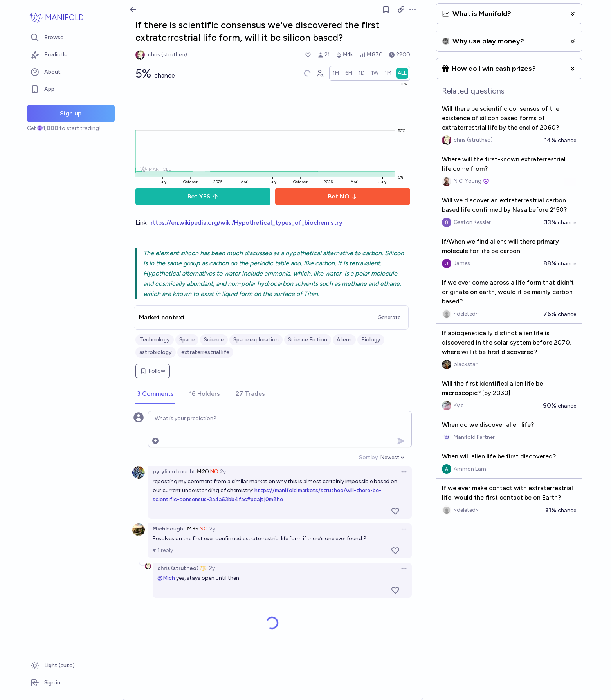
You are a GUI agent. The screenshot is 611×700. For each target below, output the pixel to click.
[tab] (155, 394)
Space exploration (256, 340)
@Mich (166, 578)
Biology (371, 340)
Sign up (71, 113)
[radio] (336, 73)
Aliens (344, 340)
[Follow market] (386, 9)
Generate (389, 317)
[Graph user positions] (320, 73)
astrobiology (156, 352)
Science (214, 340)
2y (223, 472)
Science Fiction (308, 340)
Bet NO (343, 196)
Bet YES (203, 196)
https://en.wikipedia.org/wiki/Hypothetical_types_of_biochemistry (246, 223)
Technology (155, 340)
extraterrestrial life (205, 352)
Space (187, 340)
